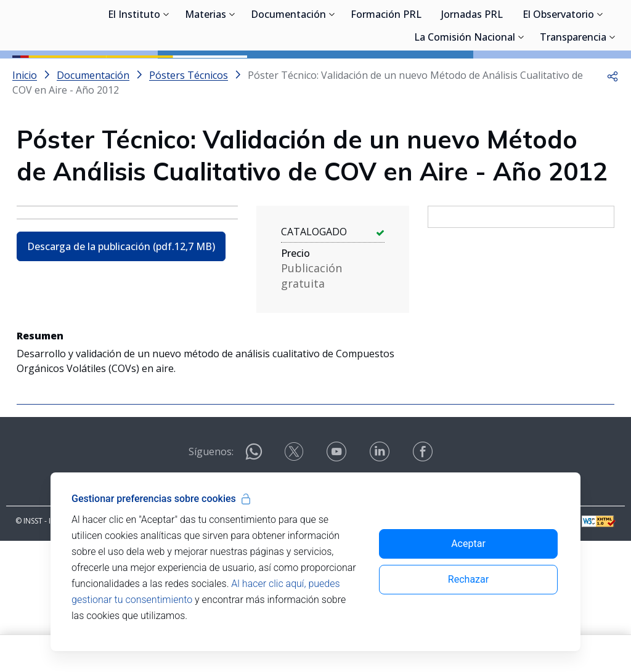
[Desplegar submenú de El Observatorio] (600, 73)
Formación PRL (386, 74)
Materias (206, 74)
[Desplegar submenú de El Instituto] (166, 73)
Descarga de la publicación (121, 302)
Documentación (288, 74)
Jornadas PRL (472, 74)
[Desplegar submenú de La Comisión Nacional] (521, 95)
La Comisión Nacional (465, 97)
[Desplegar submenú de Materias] (232, 73)
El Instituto (134, 74)
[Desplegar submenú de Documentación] (332, 73)
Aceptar (468, 544)
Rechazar (468, 579)
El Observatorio (558, 74)
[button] (613, 131)
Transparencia (573, 97)
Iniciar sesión (572, 28)
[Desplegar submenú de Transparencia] (613, 95)
